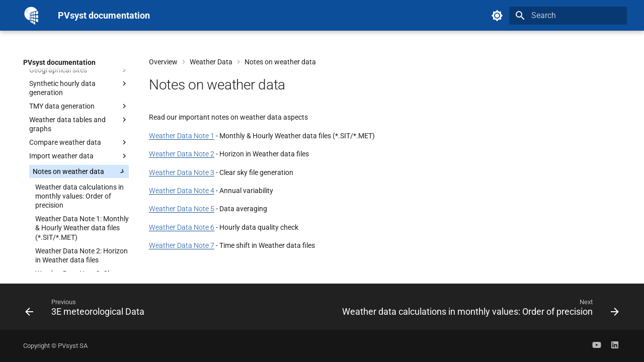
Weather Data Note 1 (182, 136)
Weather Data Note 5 (182, 209)
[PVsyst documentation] (32, 15)
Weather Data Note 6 (182, 227)
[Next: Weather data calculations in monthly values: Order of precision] (478, 310)
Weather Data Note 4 (182, 191)
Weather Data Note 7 (182, 245)
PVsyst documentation (59, 62)
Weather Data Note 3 (182, 172)
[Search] (568, 16)
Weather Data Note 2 (182, 154)
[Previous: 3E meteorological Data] (87, 310)
